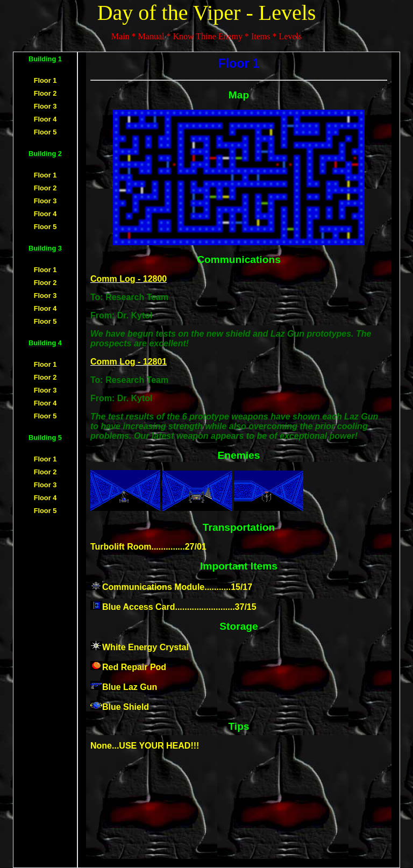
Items (261, 36)
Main (120, 36)
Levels (291, 36)
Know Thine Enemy (207, 36)
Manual (151, 36)
